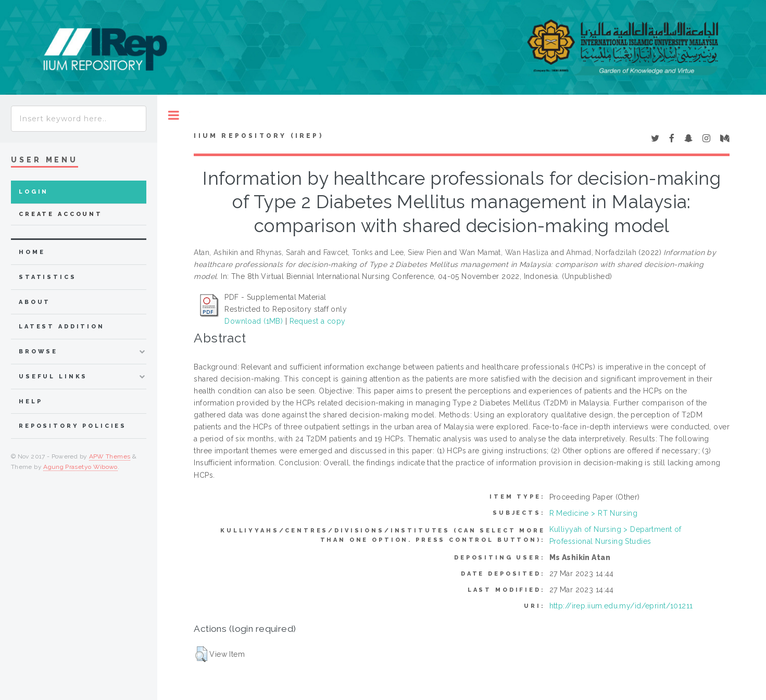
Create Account (61, 214)
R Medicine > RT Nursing (594, 513)
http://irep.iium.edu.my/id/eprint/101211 (621, 606)
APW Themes (110, 456)
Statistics (48, 277)
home (32, 252)
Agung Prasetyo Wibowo (80, 467)
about (35, 302)
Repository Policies (73, 426)
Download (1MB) (254, 321)
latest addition (62, 327)
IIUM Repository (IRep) (258, 136)
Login (34, 192)
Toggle (174, 115)
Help (30, 402)
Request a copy (318, 321)
